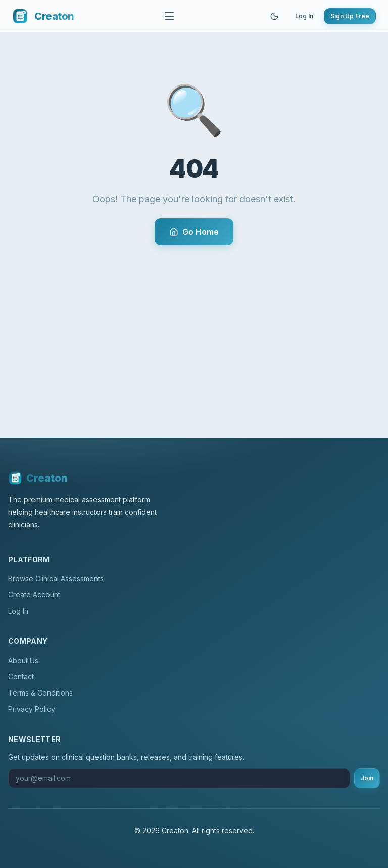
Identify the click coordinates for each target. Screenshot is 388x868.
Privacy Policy (32, 709)
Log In (304, 16)
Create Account (34, 595)
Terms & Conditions (40, 693)
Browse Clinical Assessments (56, 578)
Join (367, 778)
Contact (21, 677)
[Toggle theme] (274, 16)
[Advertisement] (194, 321)
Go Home (194, 232)
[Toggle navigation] (169, 16)
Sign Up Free (350, 16)
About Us (23, 660)
